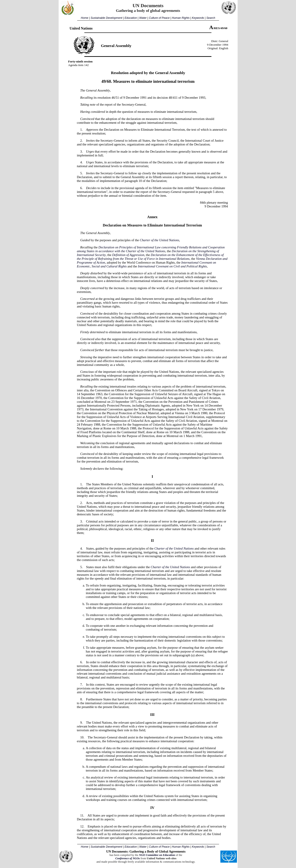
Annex (152, 217)
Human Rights (181, 18)
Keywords (198, 18)
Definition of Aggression (128, 255)
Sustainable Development (106, 18)
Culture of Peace (159, 18)
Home (84, 18)
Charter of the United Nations (160, 240)
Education (131, 18)
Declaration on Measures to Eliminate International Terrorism (152, 225)
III (152, 715)
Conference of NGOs (128, 858)
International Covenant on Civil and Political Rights (172, 266)
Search (211, 18)
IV (152, 808)
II (152, 541)
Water (143, 18)
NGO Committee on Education (157, 855)
